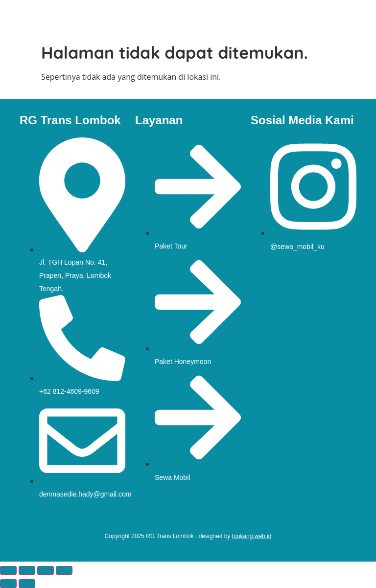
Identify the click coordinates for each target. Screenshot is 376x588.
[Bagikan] (46, 570)
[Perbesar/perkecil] (8, 570)
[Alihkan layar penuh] (27, 570)
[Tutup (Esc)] (64, 570)
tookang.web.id (252, 536)
